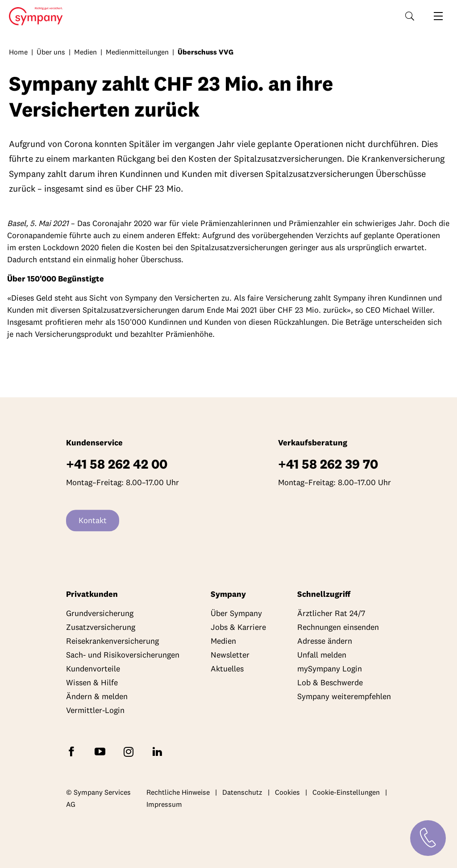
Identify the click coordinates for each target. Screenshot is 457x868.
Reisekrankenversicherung (112, 641)
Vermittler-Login (95, 711)
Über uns (51, 52)
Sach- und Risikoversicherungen (123, 655)
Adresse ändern (325, 641)
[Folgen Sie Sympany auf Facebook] (73, 751)
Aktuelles (227, 669)
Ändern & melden (97, 697)
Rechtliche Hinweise (178, 792)
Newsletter (230, 655)
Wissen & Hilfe (92, 683)
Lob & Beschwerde (330, 683)
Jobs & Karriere (238, 627)
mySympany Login (330, 669)
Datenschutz (242, 792)
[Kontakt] (428, 838)
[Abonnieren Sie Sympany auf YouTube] (102, 751)
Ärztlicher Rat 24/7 (331, 614)
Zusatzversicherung (101, 627)
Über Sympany (236, 614)
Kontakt (93, 521)
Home (33, 17)
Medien (85, 52)
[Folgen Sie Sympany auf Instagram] (130, 751)
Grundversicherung (100, 614)
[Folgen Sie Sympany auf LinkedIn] (159, 751)
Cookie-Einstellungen (346, 792)
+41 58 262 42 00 (117, 464)
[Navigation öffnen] (438, 16)
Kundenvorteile (93, 669)
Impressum (164, 805)
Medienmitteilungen (137, 52)
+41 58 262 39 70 (328, 464)
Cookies (287, 792)
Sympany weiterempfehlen (344, 697)
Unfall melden (322, 655)
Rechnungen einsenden (338, 627)
